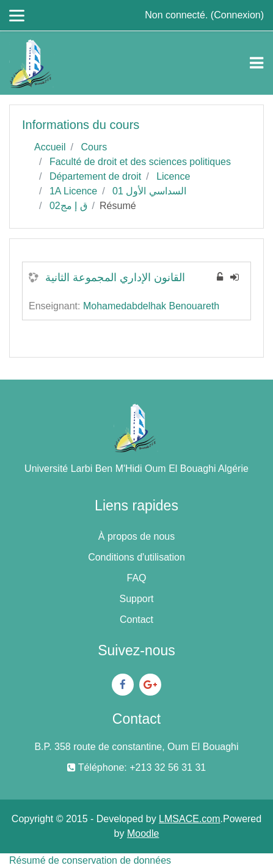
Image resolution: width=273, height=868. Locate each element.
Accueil (50, 147)
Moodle (143, 833)
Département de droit (95, 176)
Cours (94, 147)
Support (136, 599)
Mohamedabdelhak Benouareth (151, 306)
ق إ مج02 (68, 206)
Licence (173, 176)
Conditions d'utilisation (136, 557)
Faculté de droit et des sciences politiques (140, 162)
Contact (136, 620)
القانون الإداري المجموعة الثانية (115, 278)
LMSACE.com (189, 819)
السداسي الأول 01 (149, 191)
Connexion (237, 15)
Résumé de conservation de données (90, 860)
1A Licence (73, 191)
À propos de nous (136, 536)
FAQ (136, 578)
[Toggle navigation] (257, 63)
